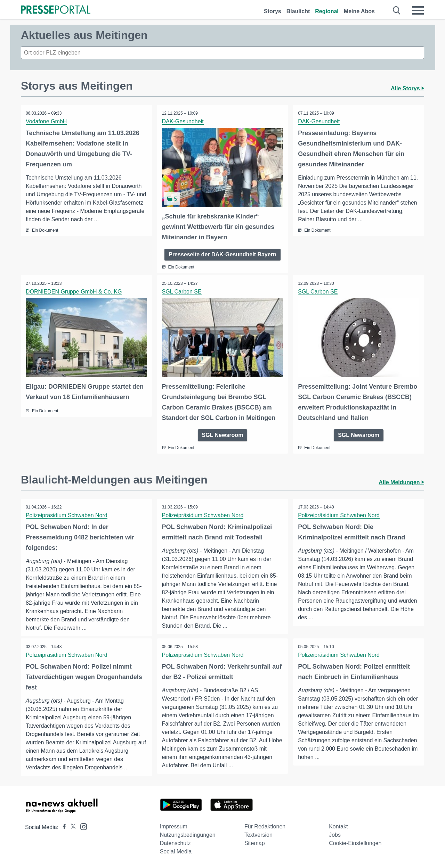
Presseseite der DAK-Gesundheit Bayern (222, 254)
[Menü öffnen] (418, 10)
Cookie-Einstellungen (355, 843)
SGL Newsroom (223, 434)
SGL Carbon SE (182, 291)
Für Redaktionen (265, 826)
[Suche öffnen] (397, 10)
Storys (273, 11)
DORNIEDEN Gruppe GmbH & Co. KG (74, 291)
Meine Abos (359, 11)
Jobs (335, 834)
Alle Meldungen (401, 482)
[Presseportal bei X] (71, 827)
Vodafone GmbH (47, 121)
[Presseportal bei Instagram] (82, 826)
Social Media (176, 851)
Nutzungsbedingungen (188, 834)
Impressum (174, 826)
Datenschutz (175, 843)
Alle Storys (407, 88)
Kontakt (338, 826)
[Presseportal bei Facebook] (62, 827)
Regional (327, 11)
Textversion (258, 834)
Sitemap (255, 843)
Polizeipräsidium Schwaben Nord (67, 515)
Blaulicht (298, 11)
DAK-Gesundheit (183, 121)
